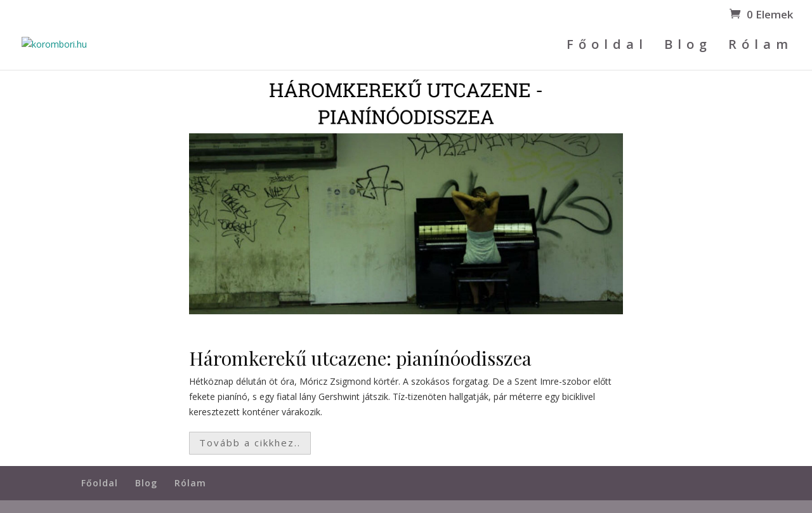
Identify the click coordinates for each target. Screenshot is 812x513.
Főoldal (607, 46)
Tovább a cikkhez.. (250, 443)
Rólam (761, 46)
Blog (688, 46)
